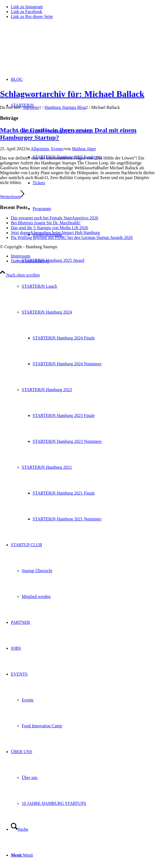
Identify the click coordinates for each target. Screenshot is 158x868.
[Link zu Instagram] (27, 7)
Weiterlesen (12, 197)
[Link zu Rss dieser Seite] (32, 16)
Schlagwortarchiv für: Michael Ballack (72, 94)
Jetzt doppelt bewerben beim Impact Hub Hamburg (55, 233)
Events (57, 149)
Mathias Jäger (84, 149)
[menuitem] (84, 312)
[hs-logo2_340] (41, 49)
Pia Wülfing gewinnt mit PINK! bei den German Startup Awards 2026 (72, 237)
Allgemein (40, 149)
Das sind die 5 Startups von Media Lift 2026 (49, 228)
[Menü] (22, 855)
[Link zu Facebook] (27, 12)
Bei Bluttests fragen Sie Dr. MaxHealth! (46, 223)
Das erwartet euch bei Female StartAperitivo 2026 (55, 218)
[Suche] (20, 829)
